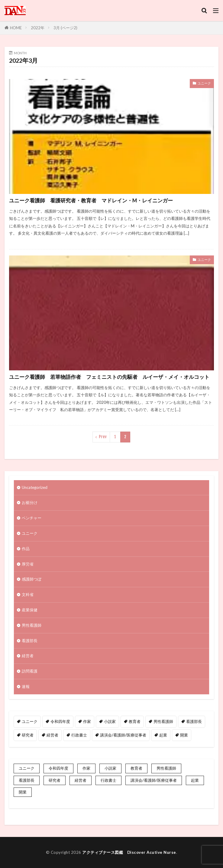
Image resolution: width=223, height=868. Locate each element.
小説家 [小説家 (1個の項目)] (110, 721)
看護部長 (30, 641)
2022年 (38, 28)
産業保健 (30, 610)
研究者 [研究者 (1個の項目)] (28, 735)
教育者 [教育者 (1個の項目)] (135, 721)
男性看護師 (32, 625)
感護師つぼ (32, 579)
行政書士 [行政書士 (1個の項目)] (79, 735)
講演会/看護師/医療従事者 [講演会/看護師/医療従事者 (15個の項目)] (123, 735)
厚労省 (28, 564)
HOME (16, 28)
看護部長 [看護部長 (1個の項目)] (194, 721)
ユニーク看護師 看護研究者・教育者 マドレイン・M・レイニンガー (91, 201)
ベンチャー (32, 518)
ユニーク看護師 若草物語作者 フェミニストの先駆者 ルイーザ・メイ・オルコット (109, 377)
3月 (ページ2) (65, 28)
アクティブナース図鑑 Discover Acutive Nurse (129, 852)
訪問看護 (30, 671)
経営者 (28, 656)
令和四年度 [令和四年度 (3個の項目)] (60, 721)
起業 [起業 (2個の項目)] (163, 735)
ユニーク (204, 83)
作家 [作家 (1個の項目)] (87, 721)
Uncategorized (35, 487)
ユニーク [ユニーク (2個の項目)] (30, 721)
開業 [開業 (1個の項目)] (184, 735)
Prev (103, 437)
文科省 (28, 594)
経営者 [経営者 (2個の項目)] (52, 735)
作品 (26, 549)
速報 (26, 686)
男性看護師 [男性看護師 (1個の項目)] (163, 721)
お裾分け (30, 502)
